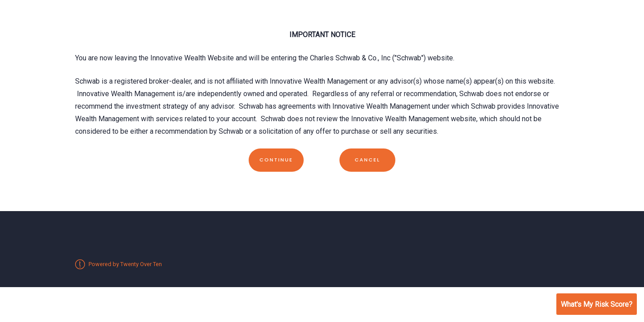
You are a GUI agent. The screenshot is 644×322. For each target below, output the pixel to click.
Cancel (367, 160)
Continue (276, 160)
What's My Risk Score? (597, 304)
